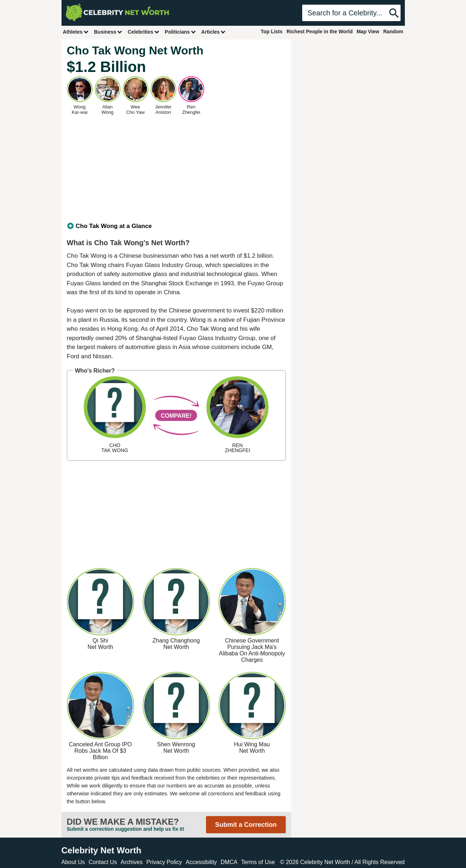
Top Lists (272, 31)
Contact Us (103, 862)
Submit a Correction (246, 825)
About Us (73, 862)
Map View (368, 31)
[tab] (176, 226)
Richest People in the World (320, 31)
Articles (214, 32)
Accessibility (201, 862)
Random (393, 31)
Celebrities (144, 32)
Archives (131, 862)
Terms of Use (258, 862)
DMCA (229, 862)
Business (108, 32)
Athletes (76, 32)
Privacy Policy (164, 862)
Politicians (181, 32)
